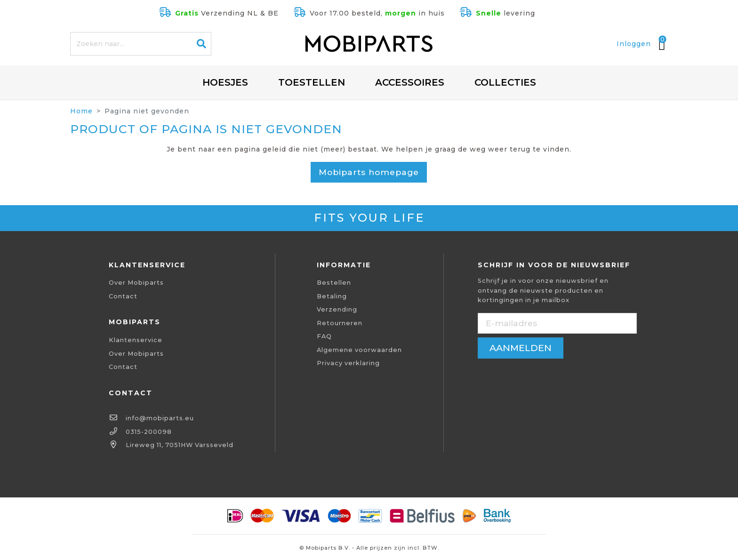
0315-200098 (149, 432)
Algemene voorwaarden (359, 350)
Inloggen (634, 44)
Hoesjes (225, 82)
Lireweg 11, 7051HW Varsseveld (180, 445)
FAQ (324, 336)
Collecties (505, 82)
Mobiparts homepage (369, 172)
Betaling (332, 296)
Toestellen (312, 82)
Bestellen (334, 283)
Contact (123, 296)
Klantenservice (136, 340)
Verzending (337, 309)
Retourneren (340, 323)
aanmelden (521, 348)
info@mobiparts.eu (160, 418)
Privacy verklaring (348, 363)
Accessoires (410, 82)
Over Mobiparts (136, 283)
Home (81, 111)
